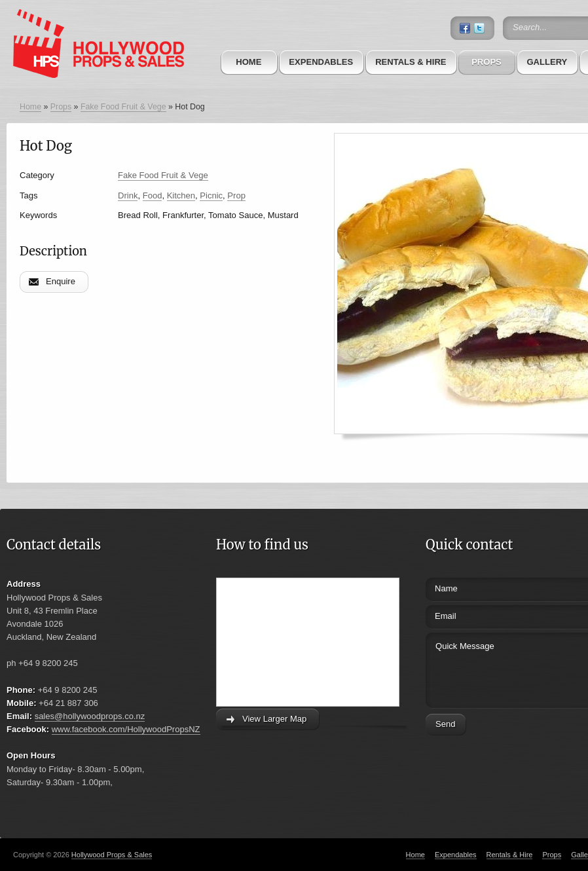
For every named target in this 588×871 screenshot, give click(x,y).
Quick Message (499, 668)
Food (153, 195)
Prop (236, 195)
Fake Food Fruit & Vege (123, 107)
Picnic (211, 195)
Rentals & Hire (411, 62)
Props (487, 62)
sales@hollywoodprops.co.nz (90, 716)
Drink (128, 195)
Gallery (547, 62)
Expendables (321, 62)
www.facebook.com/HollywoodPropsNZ (126, 729)
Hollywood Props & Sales (112, 855)
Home (248, 62)
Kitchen (181, 195)
